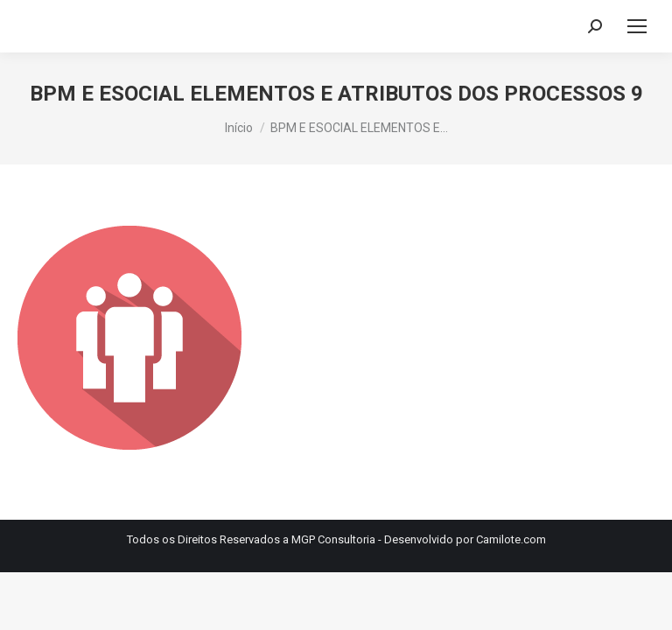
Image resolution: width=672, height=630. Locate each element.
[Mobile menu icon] (637, 26)
